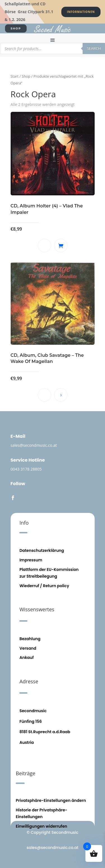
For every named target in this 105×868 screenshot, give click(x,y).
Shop (26, 76)
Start (15, 76)
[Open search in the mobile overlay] (53, 48)
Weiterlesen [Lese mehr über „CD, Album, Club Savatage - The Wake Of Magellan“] (61, 395)
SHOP (16, 28)
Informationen (81, 12)
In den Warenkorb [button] (61, 246)
